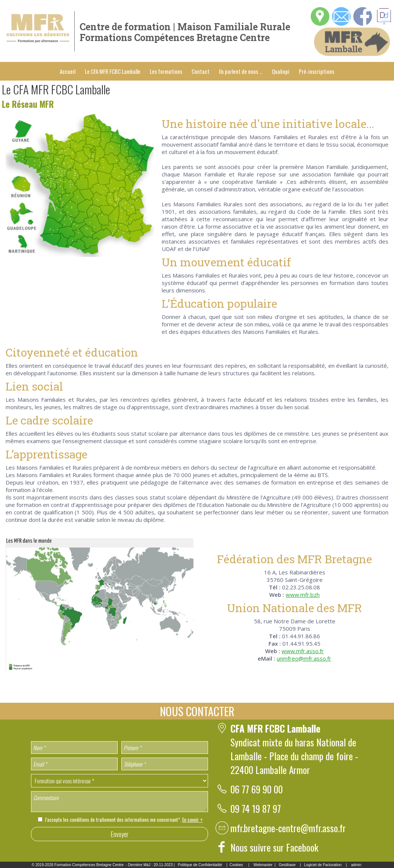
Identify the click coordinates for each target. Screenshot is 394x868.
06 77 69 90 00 (257, 789)
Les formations (166, 71)
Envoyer (120, 834)
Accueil (68, 71)
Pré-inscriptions (317, 71)
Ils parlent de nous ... (241, 71)
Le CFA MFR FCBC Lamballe (113, 71)
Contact (201, 71)
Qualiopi (281, 71)
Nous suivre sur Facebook (274, 847)
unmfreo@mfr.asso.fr (304, 658)
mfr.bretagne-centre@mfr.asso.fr (288, 828)
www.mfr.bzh (303, 595)
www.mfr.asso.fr (303, 651)
